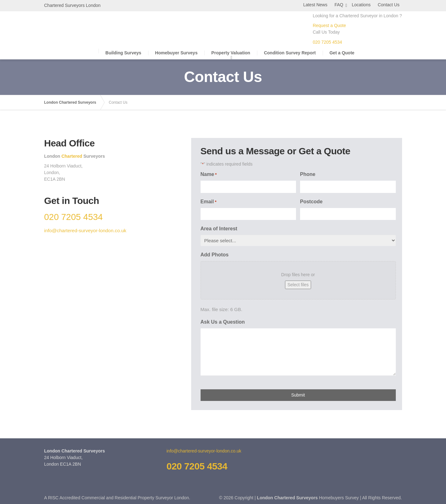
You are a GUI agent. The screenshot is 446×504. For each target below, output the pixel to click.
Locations (365, 5)
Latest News (319, 5)
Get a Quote (342, 52)
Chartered (72, 156)
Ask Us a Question (223, 322)
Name (209, 174)
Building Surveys (123, 52)
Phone (308, 174)
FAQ (341, 5)
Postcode (311, 201)
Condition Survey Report (290, 52)
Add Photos (215, 254)
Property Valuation (231, 52)
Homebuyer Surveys (176, 52)
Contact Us (391, 5)
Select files (298, 284)
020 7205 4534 (327, 42)
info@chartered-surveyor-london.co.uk (85, 230)
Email (209, 202)
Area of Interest (219, 228)
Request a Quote (329, 25)
